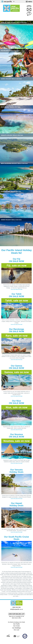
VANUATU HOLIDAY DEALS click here (12, 135)
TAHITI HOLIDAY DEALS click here (11, 192)
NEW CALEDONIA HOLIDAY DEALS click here (14, 163)
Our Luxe (17, 630)
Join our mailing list (16, 614)
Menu (29, 1)
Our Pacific (16, 624)
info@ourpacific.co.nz (17, 609)
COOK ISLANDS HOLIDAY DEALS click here (14, 22)
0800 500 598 (17, 607)
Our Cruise (16, 626)
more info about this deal (16, 289)
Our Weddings (17, 628)
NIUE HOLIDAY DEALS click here (11, 107)
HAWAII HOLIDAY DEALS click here (11, 220)
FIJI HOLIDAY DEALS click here (10, 51)
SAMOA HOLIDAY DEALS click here (11, 79)
